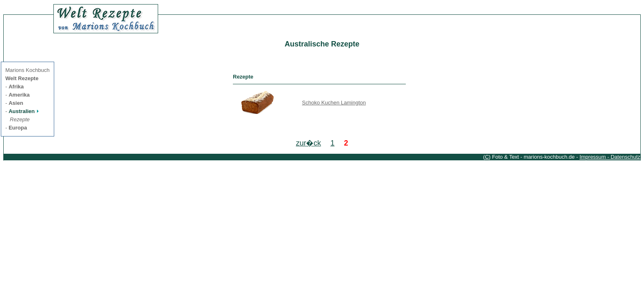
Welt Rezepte (22, 78)
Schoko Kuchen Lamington (334, 103)
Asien (16, 103)
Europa (18, 128)
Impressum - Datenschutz (610, 157)
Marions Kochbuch (28, 70)
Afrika (16, 87)
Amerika (19, 95)
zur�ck (308, 143)
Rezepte (20, 119)
